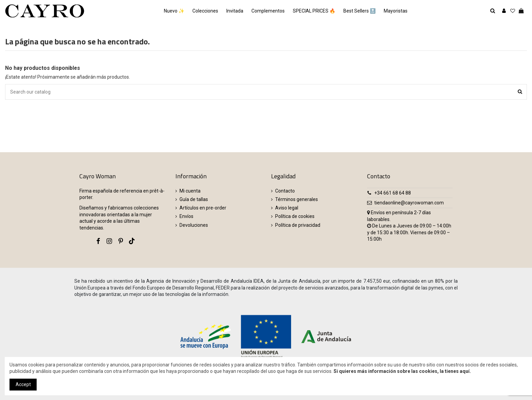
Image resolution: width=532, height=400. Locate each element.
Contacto (285, 191)
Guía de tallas (194, 199)
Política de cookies (295, 216)
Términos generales (297, 199)
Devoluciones (194, 225)
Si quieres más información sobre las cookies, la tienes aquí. (402, 371)
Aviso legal (287, 208)
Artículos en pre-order (203, 208)
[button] (396, 11)
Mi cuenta (190, 191)
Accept (23, 384)
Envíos (186, 216)
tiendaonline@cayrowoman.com (409, 203)
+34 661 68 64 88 (393, 193)
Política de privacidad (298, 225)
